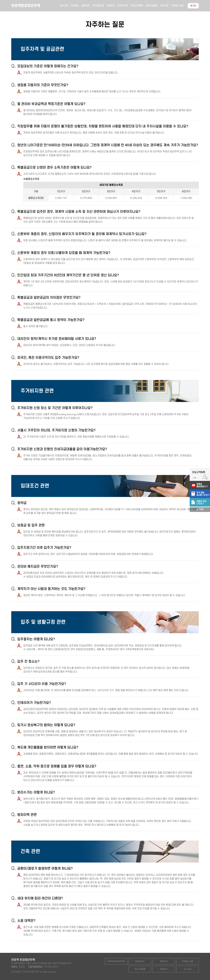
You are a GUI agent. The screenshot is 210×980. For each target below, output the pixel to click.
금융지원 (85, 6)
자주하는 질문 (177, 6)
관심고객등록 (137, 6)
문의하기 (164, 969)
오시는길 (187, 969)
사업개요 (75, 6)
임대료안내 (140, 961)
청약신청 (164, 961)
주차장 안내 (123, 6)
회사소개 (64, 6)
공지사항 (164, 6)
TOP (200, 510)
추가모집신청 (98, 6)
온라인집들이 (152, 6)
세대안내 (111, 6)
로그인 (193, 6)
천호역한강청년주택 (26, 6)
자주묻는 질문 (187, 961)
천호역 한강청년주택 (116, 961)
